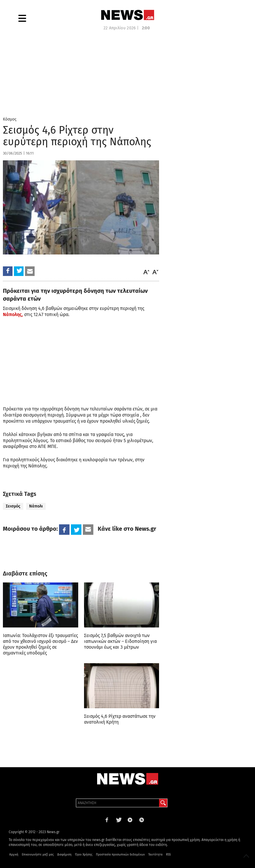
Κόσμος (10, 119)
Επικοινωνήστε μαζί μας (38, 855)
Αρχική (14, 855)
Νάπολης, (13, 314)
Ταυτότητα (155, 855)
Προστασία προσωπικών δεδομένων (120, 855)
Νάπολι (36, 506)
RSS (168, 855)
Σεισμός (13, 506)
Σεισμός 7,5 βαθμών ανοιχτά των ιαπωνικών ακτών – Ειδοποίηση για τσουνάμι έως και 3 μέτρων (120, 641)
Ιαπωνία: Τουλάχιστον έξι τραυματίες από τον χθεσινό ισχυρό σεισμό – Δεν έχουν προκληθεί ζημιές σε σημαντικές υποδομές (40, 644)
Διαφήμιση (64, 855)
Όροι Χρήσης (84, 855)
